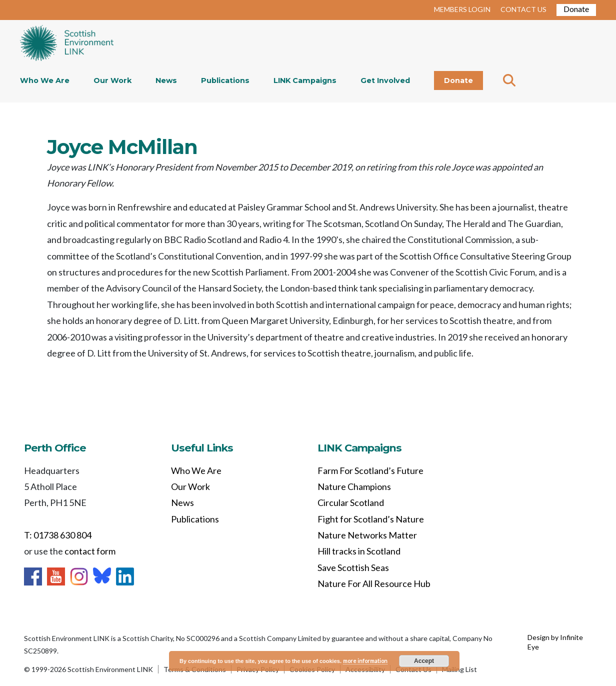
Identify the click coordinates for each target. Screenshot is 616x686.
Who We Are (45, 80)
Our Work (112, 80)
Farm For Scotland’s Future (370, 470)
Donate (576, 9)
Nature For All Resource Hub (374, 583)
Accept (424, 661)
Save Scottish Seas (353, 567)
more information (365, 661)
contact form (90, 551)
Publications (225, 80)
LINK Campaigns (305, 80)
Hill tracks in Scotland (359, 551)
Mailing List (459, 669)
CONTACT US (523, 9)
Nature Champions (354, 486)
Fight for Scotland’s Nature (371, 519)
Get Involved (385, 80)
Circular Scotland (351, 502)
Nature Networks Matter (367, 535)
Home (67, 44)
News (166, 80)
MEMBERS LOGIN (462, 9)
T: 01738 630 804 (58, 535)
